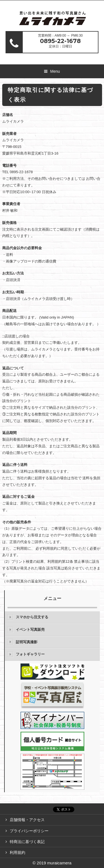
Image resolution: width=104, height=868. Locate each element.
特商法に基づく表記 (27, 842)
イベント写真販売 (30, 629)
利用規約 (17, 852)
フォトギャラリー (30, 654)
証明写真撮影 (27, 642)
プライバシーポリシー (29, 831)
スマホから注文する (32, 617)
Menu (55, 71)
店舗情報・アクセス (27, 820)
